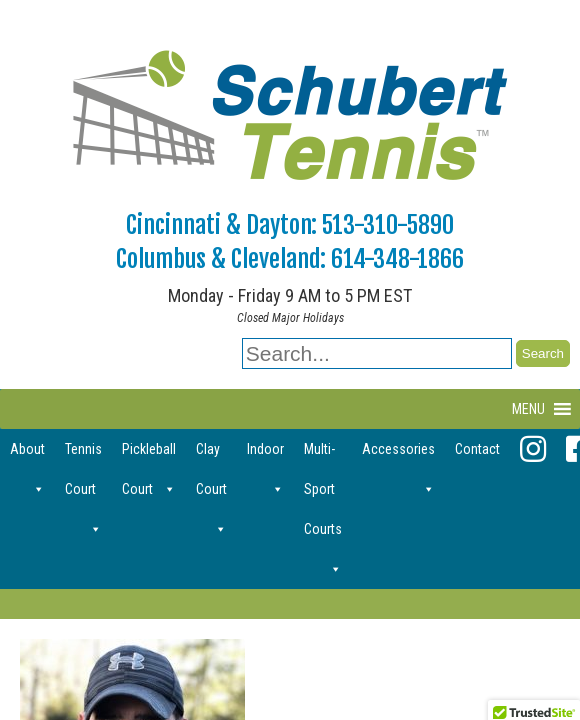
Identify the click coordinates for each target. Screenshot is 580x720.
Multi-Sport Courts (323, 455)
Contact (477, 449)
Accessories (398, 455)
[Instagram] (533, 449)
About (27, 455)
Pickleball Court (149, 455)
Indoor (265, 455)
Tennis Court (83, 455)
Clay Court (211, 455)
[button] (528, 409)
